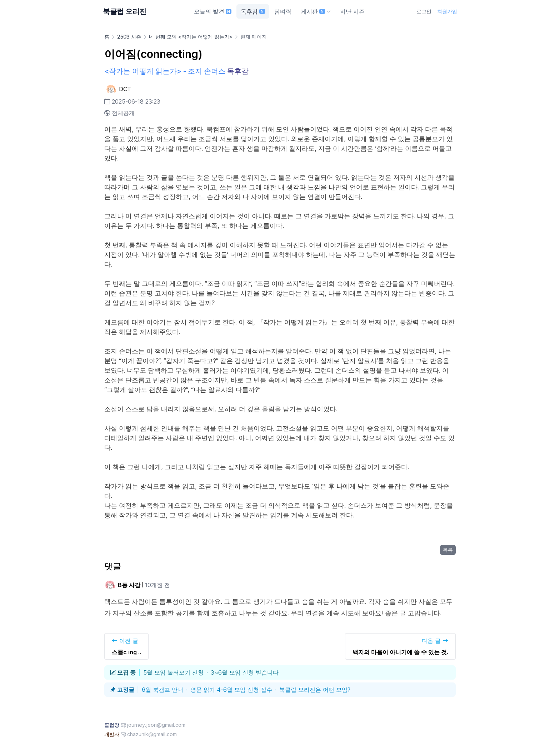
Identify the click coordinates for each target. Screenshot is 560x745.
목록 (448, 550)
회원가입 (447, 11)
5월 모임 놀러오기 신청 (173, 672)
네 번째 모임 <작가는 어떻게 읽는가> (191, 37)
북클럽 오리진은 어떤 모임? (315, 690)
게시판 (316, 11)
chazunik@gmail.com (152, 734)
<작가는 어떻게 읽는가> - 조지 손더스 (165, 71)
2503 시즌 (129, 37)
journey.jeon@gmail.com (156, 725)
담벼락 (283, 11)
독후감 (253, 11)
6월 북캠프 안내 (162, 690)
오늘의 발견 (213, 11)
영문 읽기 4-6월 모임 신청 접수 (231, 690)
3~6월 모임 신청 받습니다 (245, 672)
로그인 (424, 11)
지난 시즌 (352, 11)
